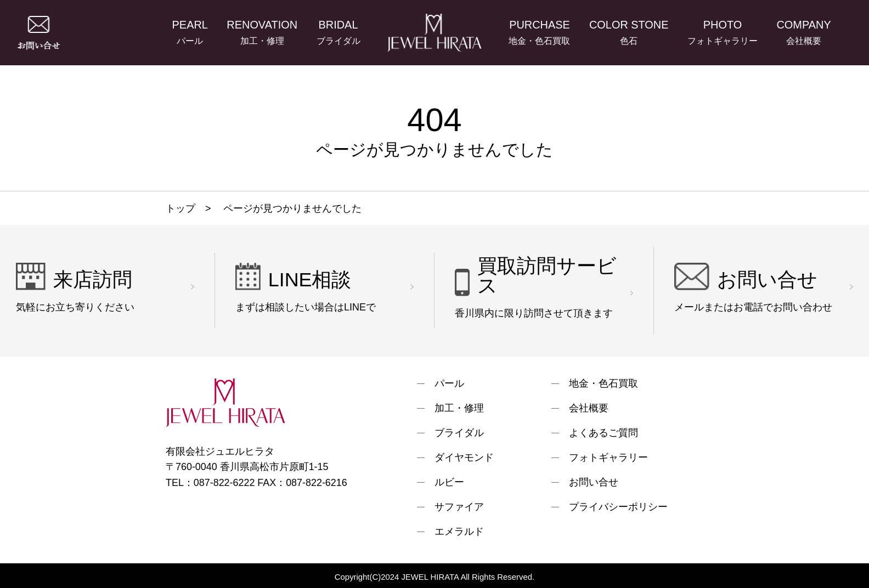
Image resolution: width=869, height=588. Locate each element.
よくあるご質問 (603, 433)
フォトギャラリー (608, 457)
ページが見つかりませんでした (291, 208)
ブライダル (459, 433)
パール (449, 383)
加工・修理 (459, 408)
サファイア (459, 507)
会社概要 (589, 408)
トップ (180, 208)
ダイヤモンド (464, 457)
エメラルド (459, 532)
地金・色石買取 (603, 383)
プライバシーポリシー (618, 507)
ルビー (449, 482)
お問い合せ (594, 482)
